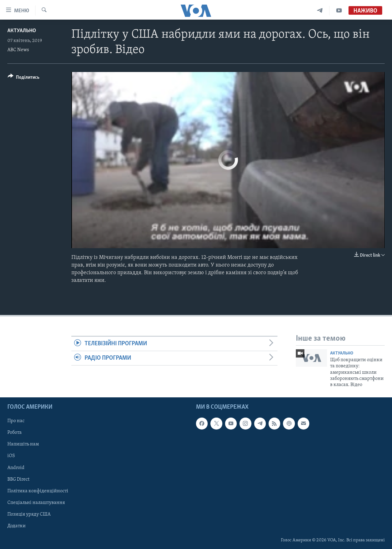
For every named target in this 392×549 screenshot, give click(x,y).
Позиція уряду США (29, 514)
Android (16, 468)
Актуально (22, 31)
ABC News (18, 50)
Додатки (17, 526)
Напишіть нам (23, 444)
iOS (11, 456)
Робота (15, 433)
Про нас (16, 421)
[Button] (24, 78)
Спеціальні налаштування (36, 502)
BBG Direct (18, 479)
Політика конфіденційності (38, 491)
